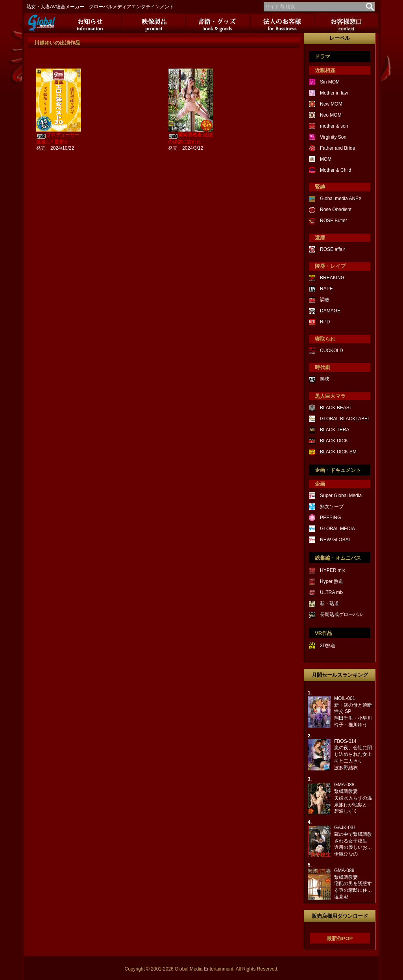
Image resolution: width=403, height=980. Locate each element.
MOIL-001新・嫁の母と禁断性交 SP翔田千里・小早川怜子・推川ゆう (353, 712)
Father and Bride (337, 148)
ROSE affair (333, 249)
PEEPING (330, 518)
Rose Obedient (336, 210)
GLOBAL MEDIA (337, 529)
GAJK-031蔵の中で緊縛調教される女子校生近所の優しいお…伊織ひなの (353, 841)
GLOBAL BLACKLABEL (345, 419)
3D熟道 (328, 646)
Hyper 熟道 (332, 581)
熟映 (325, 379)
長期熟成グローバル (341, 614)
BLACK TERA (335, 430)
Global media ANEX (341, 199)
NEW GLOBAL (336, 540)
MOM (326, 159)
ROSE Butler (334, 221)
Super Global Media (341, 496)
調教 (325, 300)
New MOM (331, 104)
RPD (325, 322)
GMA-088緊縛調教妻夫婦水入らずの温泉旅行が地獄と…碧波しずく (353, 798)
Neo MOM (331, 115)
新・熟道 (329, 603)
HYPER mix (332, 570)
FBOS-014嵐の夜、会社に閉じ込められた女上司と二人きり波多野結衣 (353, 754)
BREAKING (332, 278)
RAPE (326, 289)
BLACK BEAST (336, 408)
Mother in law (334, 93)
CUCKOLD (332, 351)
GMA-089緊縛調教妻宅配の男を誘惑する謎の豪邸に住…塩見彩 (353, 884)
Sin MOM (330, 82)
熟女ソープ (332, 507)
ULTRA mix (332, 592)
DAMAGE (330, 311)
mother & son (334, 126)
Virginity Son (333, 137)
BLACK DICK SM (338, 452)
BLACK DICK (334, 441)
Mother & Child (336, 170)
